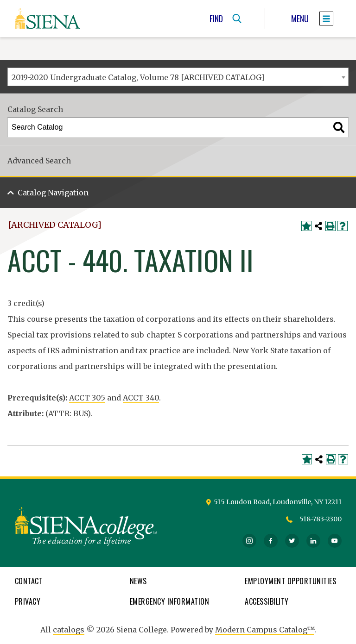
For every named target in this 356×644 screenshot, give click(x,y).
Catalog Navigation (53, 193)
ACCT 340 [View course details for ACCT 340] (141, 398)
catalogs (69, 630)
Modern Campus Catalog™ (265, 630)
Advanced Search (39, 161)
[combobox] (178, 77)
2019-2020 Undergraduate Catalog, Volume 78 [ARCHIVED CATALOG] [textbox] (138, 77)
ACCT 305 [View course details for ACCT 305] (87, 398)
